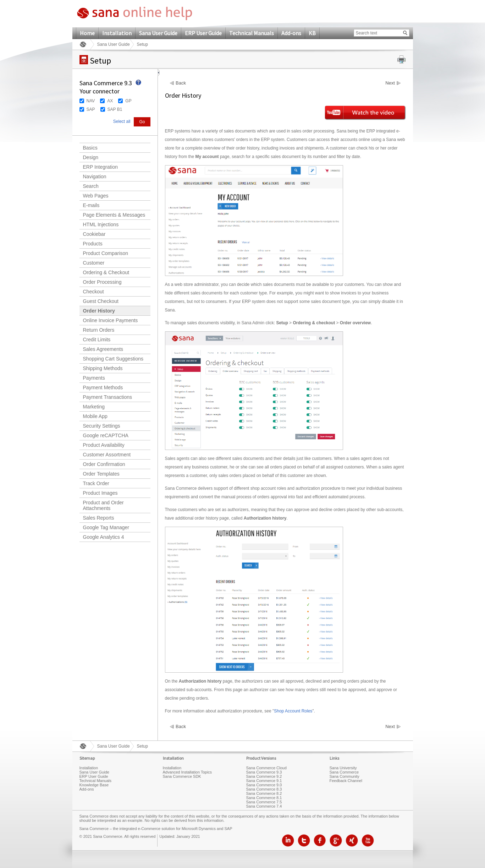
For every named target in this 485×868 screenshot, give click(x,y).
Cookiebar (94, 234)
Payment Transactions (108, 397)
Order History (99, 311)
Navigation (95, 177)
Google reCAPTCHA (106, 435)
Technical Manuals (252, 33)
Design (91, 157)
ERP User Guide (203, 33)
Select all (122, 121)
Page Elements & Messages (114, 215)
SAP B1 (115, 109)
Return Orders (99, 330)
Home (87, 33)
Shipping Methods (103, 368)
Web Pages (96, 196)
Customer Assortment (107, 455)
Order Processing (102, 282)
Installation (117, 33)
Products (93, 244)
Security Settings (102, 426)
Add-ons (291, 33)
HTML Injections (101, 224)
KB (312, 33)
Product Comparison (106, 253)
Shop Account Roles (293, 711)
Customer (94, 263)
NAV (91, 101)
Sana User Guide (158, 33)
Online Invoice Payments (111, 320)
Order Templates (101, 474)
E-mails (91, 205)
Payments (94, 378)
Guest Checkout (101, 301)
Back (181, 83)
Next (390, 83)
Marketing (94, 407)
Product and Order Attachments (103, 505)
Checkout (93, 292)
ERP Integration (101, 167)
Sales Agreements (103, 349)
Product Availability (104, 445)
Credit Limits (97, 340)
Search (91, 186)
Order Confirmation (104, 464)
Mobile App (95, 416)
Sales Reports (99, 518)
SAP (91, 109)
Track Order (96, 483)
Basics (90, 148)
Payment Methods (103, 387)
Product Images (100, 493)
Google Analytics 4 (104, 537)
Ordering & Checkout (106, 272)
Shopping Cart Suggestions (113, 359)
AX (110, 101)
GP (128, 101)
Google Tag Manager (106, 527)
